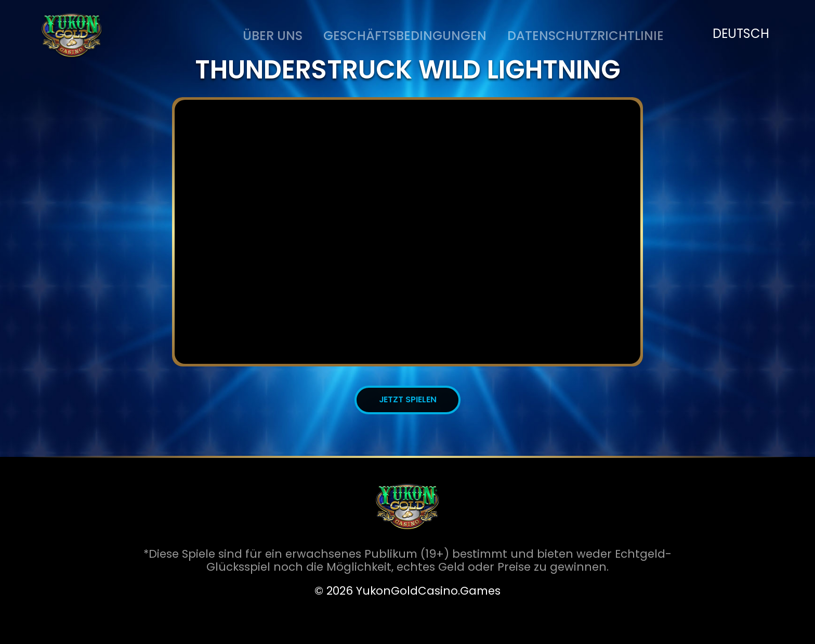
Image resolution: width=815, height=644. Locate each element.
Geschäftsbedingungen (405, 36)
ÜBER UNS (273, 36)
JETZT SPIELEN (408, 399)
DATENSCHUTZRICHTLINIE (586, 36)
